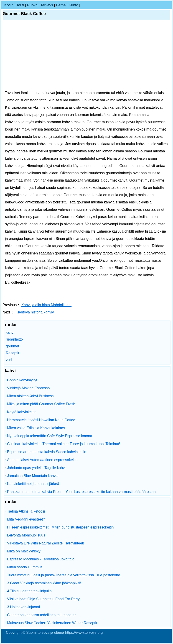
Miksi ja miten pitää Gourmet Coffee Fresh (41, 404)
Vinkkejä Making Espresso (28, 388)
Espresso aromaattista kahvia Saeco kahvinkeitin (47, 452)
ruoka (32, 5)
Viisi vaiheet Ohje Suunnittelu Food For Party (43, 599)
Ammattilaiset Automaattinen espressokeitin (42, 460)
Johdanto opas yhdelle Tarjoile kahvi (36, 468)
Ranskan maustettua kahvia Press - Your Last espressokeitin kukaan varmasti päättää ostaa (81, 492)
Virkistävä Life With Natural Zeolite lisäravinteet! (46, 543)
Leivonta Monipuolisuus (26, 535)
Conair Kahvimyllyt (22, 380)
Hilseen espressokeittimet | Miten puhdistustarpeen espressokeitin (60, 527)
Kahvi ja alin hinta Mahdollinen (47, 305)
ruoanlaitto (14, 339)
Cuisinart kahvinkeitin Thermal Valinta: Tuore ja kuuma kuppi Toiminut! (64, 444)
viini (9, 360)
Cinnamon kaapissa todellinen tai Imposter (41, 615)
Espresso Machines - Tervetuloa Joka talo (41, 559)
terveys (47, 5)
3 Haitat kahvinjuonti (23, 607)
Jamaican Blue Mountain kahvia (33, 476)
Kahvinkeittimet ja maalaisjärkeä (33, 484)
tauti (20, 5)
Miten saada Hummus (25, 567)
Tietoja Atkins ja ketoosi (26, 511)
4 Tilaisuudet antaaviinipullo (29, 591)
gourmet (12, 346)
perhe (61, 5)
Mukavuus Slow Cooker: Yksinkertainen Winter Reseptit (52, 623)
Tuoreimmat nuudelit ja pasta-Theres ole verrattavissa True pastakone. (64, 575)
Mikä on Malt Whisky (24, 551)
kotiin (9, 5)
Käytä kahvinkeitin (22, 412)
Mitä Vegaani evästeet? (26, 519)
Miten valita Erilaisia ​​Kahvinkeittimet (36, 428)
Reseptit (12, 353)
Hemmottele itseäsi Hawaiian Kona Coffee (41, 420)
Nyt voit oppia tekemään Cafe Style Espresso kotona (50, 436)
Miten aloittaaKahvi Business (30, 396)
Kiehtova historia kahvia (35, 312)
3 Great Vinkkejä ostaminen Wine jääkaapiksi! (44, 583)
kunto (74, 5)
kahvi (10, 332)
